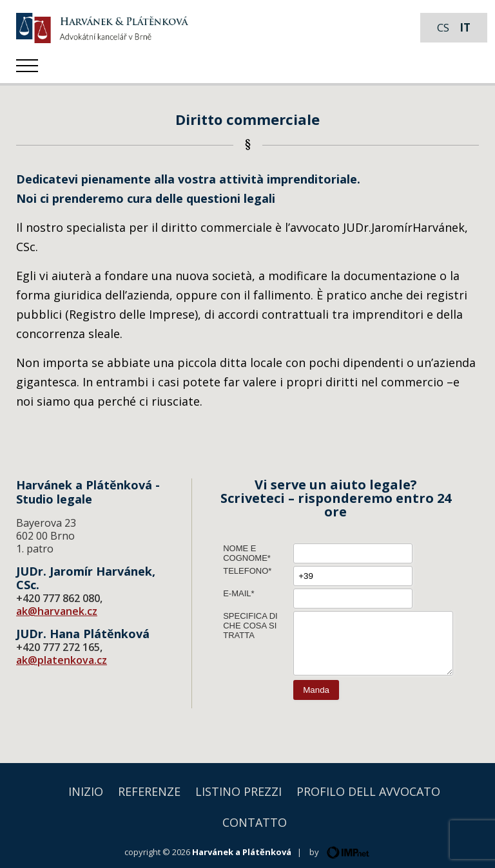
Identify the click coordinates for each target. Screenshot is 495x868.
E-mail (237, 593)
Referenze (149, 791)
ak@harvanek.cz (57, 611)
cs (443, 27)
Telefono (246, 571)
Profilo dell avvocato (368, 791)
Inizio (86, 791)
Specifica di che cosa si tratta (250, 626)
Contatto (255, 822)
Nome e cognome (245, 553)
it (465, 27)
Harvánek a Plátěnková (242, 852)
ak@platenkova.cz (62, 660)
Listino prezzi (238, 791)
